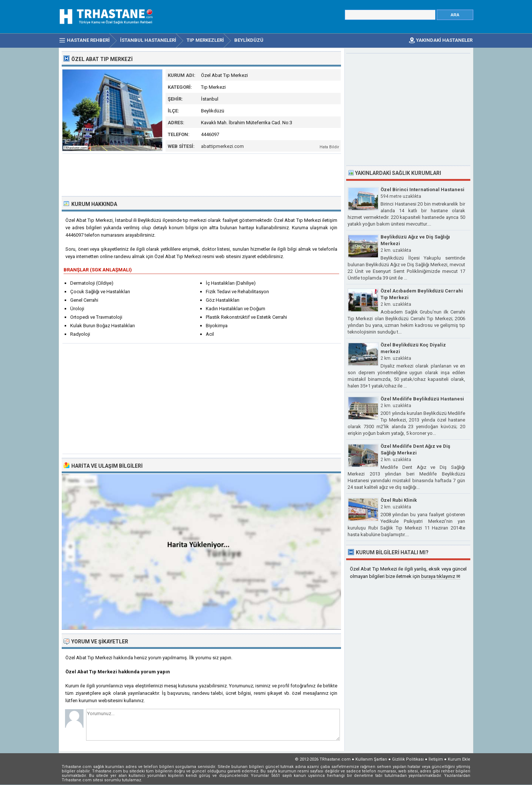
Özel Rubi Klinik (399, 500)
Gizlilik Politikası (408, 759)
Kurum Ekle (459, 759)
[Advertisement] (202, 174)
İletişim (436, 759)
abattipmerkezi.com (222, 146)
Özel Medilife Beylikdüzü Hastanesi (422, 399)
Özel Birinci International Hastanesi (422, 190)
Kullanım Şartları (371, 759)
